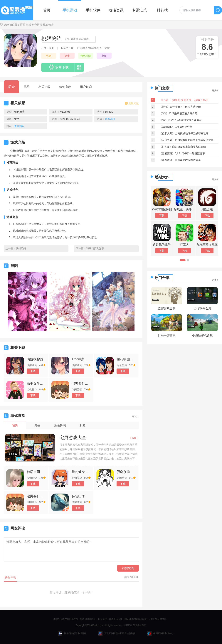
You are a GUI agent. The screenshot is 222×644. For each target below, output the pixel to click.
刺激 (104, 56)
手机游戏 (70, 10)
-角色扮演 (37, 25)
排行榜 (162, 10)
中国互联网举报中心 (160, 633)
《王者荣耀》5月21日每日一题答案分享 (182, 153)
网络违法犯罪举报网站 (72, 633)
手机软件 (93, 10)
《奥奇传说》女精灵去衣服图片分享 (180, 160)
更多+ (135, 417)
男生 (67, 56)
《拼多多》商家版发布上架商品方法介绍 (183, 147)
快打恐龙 (21, 248)
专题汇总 (139, 10)
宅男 (49, 56)
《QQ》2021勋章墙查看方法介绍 (178, 113)
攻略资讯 (116, 10)
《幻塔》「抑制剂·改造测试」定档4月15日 (184, 100)
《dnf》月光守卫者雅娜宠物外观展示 (180, 120)
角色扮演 (86, 56)
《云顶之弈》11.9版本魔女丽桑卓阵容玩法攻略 (186, 140)
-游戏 (28, 25)
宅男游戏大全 (73, 438)
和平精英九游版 (95, 248)
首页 (47, 10)
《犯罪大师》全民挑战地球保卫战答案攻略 (184, 133)
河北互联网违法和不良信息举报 (117, 633)
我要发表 (128, 568)
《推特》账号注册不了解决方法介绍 (180, 107)
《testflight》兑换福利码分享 (176, 127)
